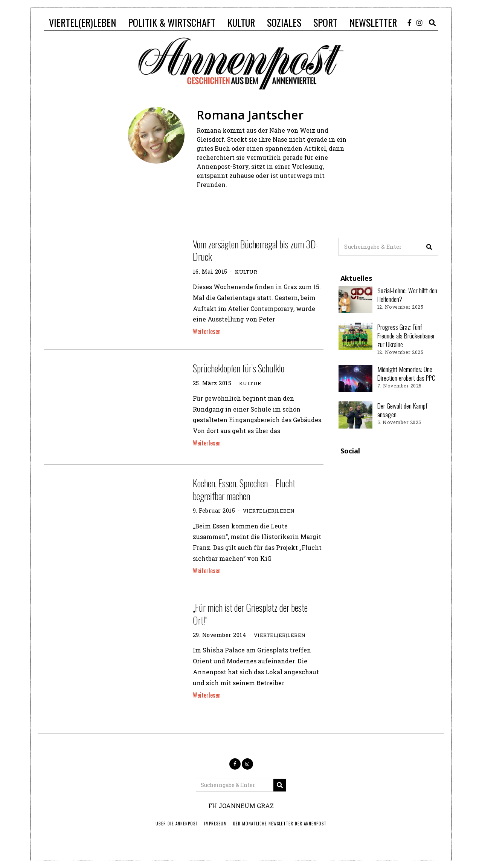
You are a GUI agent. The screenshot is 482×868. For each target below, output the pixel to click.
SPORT (325, 22)
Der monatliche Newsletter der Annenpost (280, 824)
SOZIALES (284, 22)
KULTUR (241, 22)
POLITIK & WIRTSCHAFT (172, 22)
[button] (429, 247)
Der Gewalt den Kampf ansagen (402, 410)
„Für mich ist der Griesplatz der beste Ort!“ (250, 614)
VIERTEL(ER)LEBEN (82, 22)
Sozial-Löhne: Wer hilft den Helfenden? (407, 295)
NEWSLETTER (373, 22)
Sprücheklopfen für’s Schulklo (239, 368)
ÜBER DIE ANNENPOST (177, 824)
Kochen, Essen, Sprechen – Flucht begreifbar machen (244, 489)
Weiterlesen (207, 331)
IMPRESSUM (216, 824)
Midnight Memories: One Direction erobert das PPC (406, 373)
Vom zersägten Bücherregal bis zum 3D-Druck (256, 250)
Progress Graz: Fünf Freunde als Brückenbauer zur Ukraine (406, 335)
